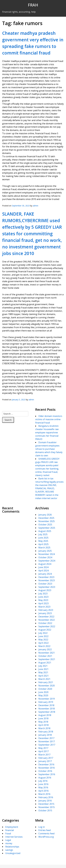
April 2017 (43, 751)
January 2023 (45, 613)
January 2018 (45, 735)
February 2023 (46, 610)
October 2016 (45, 771)
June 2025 (43, 538)
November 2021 (47, 653)
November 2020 (47, 686)
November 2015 (47, 807)
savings (9, 850)
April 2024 (43, 571)
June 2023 (43, 597)
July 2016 (43, 781)
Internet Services (14, 837)
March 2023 (44, 607)
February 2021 (46, 682)
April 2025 (43, 544)
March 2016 (44, 794)
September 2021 (47, 659)
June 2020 (43, 692)
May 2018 (43, 722)
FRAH (33, 5)
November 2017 (47, 741)
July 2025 (43, 534)
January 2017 (45, 761)
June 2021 (43, 669)
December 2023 (46, 577)
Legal (8, 840)
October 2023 (45, 584)
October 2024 (45, 557)
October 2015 (45, 810)
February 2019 (46, 702)
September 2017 (47, 745)
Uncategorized (13, 853)
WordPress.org (46, 837)
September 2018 (47, 712)
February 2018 (46, 732)
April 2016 (43, 791)
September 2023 (47, 587)
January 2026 (45, 515)
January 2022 (45, 649)
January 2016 (45, 801)
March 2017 (44, 755)
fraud (8, 833)
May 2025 (43, 541)
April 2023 (43, 603)
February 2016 (46, 797)
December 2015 (46, 804)
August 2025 (45, 531)
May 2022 (43, 640)
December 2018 (46, 705)
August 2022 (45, 630)
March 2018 (44, 728)
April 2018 (43, 725)
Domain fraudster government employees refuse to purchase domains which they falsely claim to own (49, 449)
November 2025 (47, 521)
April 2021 (43, 676)
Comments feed (46, 833)
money (9, 843)
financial (10, 830)
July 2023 (43, 594)
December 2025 (46, 518)
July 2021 (43, 666)
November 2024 (47, 554)
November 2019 (47, 699)
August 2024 (45, 564)
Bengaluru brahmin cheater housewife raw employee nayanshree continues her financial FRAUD (47, 432)
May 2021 (43, 672)
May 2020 (43, 695)
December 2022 (46, 617)
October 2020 (45, 689)
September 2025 (47, 528)
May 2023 (43, 600)
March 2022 (44, 646)
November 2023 (47, 580)
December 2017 (46, 738)
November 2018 (47, 709)
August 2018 (45, 715)
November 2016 (47, 768)
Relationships (12, 847)
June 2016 (43, 784)
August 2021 (45, 663)
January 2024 (45, 574)
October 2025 (45, 525)
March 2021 (44, 679)
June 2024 (43, 567)
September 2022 (47, 626)
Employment (12, 827)
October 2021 (45, 656)
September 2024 (47, 561)
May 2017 (43, 748)
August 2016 (45, 778)
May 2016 (43, 787)
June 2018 (43, 718)
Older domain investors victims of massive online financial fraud (49, 419)
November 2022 (47, 620)
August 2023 (45, 590)
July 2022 (43, 633)
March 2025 (44, 548)
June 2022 (43, 636)
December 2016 (46, 764)
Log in (42, 827)
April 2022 (43, 643)
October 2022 (45, 623)
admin (36, 206)
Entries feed (44, 830)
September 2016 (47, 774)
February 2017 (46, 758)
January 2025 (45, 551)
